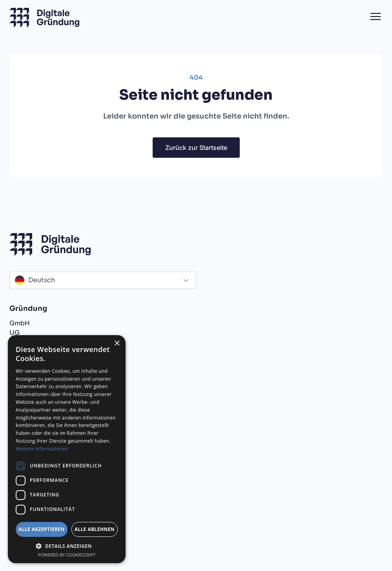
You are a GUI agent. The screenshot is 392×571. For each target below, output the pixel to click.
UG (15, 333)
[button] (376, 16)
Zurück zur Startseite (196, 148)
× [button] (117, 344)
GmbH (20, 323)
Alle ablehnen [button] (95, 529)
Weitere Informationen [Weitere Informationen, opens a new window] (42, 449)
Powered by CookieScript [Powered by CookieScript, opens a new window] (67, 555)
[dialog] (67, 449)
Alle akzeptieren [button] (42, 529)
